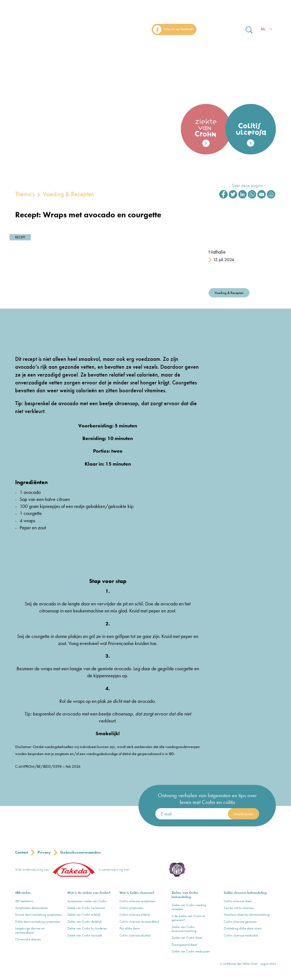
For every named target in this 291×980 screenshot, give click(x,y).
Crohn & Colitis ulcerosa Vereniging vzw (150, 870)
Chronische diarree (28, 939)
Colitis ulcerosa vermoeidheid (139, 922)
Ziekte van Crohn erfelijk (84, 915)
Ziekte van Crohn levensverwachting (184, 929)
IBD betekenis (24, 901)
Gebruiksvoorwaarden (80, 852)
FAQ (271, 46)
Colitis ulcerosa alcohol (135, 935)
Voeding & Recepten (69, 194)
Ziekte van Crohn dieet (187, 938)
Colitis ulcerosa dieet (238, 901)
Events (247, 46)
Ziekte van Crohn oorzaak (85, 935)
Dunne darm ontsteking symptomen (38, 915)
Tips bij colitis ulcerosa (239, 908)
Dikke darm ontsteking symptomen (38, 922)
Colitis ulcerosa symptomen (138, 901)
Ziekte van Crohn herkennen (86, 908)
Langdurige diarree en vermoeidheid (30, 930)
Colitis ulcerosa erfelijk (135, 915)
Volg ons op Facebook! (173, 29)
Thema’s (219, 46)
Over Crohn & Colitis (175, 46)
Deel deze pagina (247, 185)
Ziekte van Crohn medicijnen (191, 951)
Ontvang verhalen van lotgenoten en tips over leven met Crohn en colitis (207, 799)
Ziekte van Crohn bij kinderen (87, 928)
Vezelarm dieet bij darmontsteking (247, 915)
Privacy (44, 852)
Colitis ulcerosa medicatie (241, 935)
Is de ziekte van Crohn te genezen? (188, 918)
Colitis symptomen (131, 908)
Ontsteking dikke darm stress (243, 928)
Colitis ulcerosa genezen (240, 922)
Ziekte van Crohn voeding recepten (189, 907)
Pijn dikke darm (130, 928)
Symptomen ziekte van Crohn (87, 901)
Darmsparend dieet (184, 945)
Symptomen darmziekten (32, 908)
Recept (20, 237)
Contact (22, 852)
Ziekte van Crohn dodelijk (85, 922)
